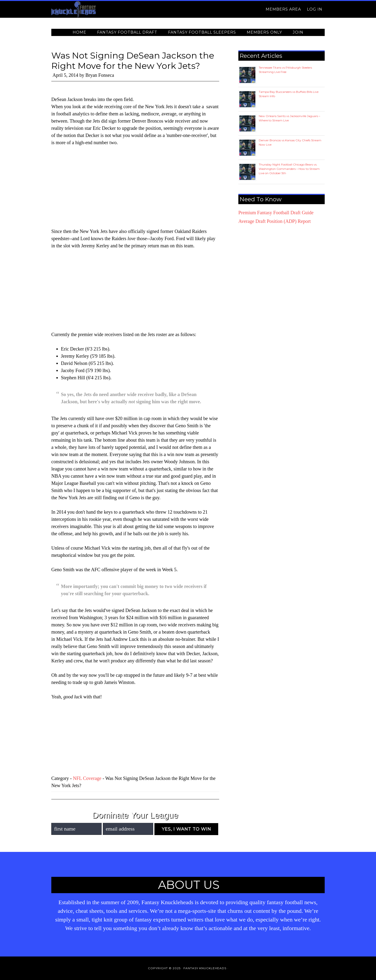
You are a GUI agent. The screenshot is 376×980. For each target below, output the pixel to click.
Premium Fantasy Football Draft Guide (276, 213)
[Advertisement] (135, 187)
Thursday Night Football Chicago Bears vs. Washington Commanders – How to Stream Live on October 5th (289, 169)
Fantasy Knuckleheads (94, 9)
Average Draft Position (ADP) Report (275, 221)
